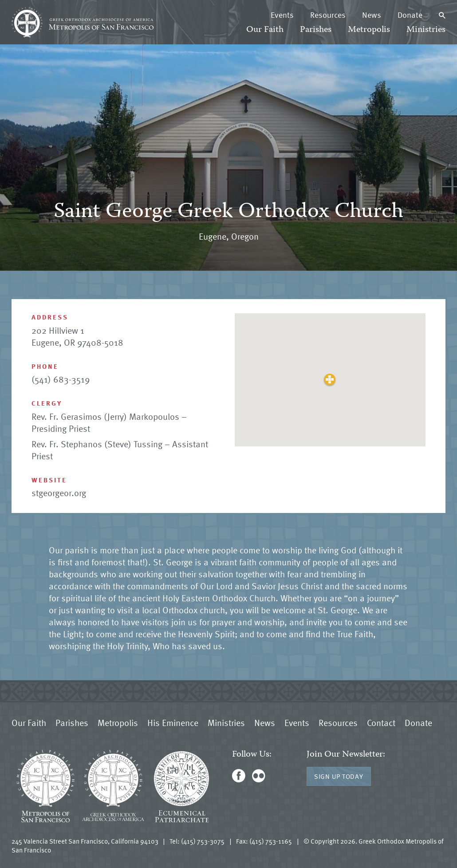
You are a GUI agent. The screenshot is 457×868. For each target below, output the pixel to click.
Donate (410, 15)
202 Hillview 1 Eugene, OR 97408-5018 (77, 336)
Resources (328, 15)
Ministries (426, 30)
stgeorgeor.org (59, 493)
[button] (330, 380)
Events (282, 15)
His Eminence (173, 722)
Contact (381, 722)
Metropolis (369, 30)
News (372, 15)
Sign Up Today (339, 776)
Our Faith (265, 30)
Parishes (316, 30)
